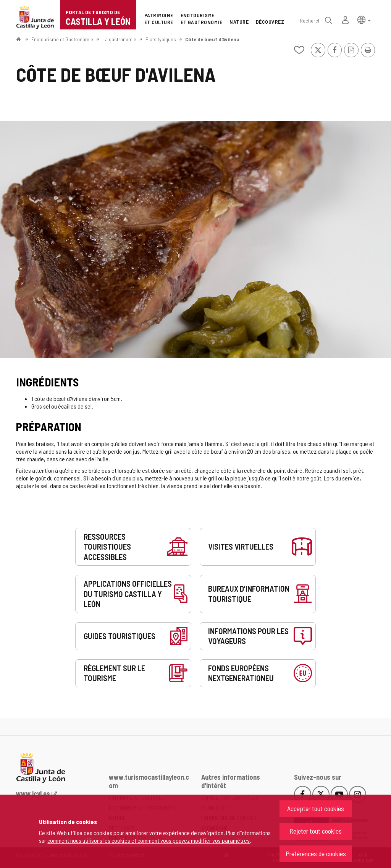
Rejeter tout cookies (316, 831)
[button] (364, 19)
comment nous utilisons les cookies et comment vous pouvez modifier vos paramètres (149, 840)
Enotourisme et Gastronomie (62, 39)
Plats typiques (161, 39)
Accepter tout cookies (316, 808)
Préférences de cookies (316, 853)
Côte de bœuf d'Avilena (212, 39)
